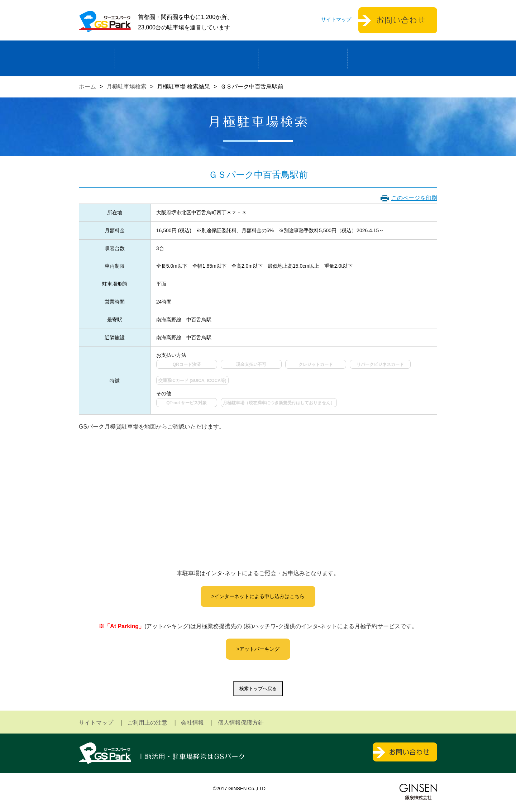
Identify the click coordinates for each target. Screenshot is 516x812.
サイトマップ (336, 19)
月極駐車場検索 (126, 87)
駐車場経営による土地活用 (187, 58)
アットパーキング (259, 649)
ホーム (97, 58)
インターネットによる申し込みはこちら (259, 596)
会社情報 (192, 723)
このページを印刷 (414, 198)
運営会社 (392, 58)
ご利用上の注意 (147, 723)
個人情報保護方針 (241, 723)
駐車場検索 (303, 58)
